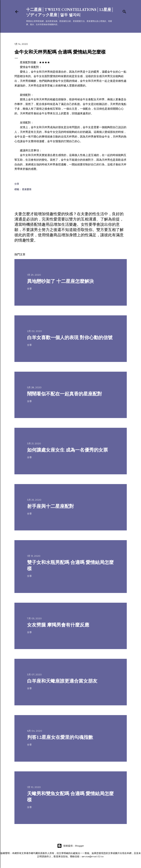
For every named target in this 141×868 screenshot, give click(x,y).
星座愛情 (27, 189)
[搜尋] (124, 11)
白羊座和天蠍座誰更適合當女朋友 (62, 681)
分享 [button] (17, 184)
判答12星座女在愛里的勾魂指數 (60, 737)
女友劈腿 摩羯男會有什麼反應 (58, 625)
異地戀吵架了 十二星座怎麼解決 (60, 281)
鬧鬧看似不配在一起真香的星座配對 (65, 394)
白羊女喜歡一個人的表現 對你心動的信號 (70, 337)
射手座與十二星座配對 (51, 506)
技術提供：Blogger (71, 846)
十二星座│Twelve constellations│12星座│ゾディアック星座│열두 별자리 (70, 12)
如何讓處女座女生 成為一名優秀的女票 (67, 450)
